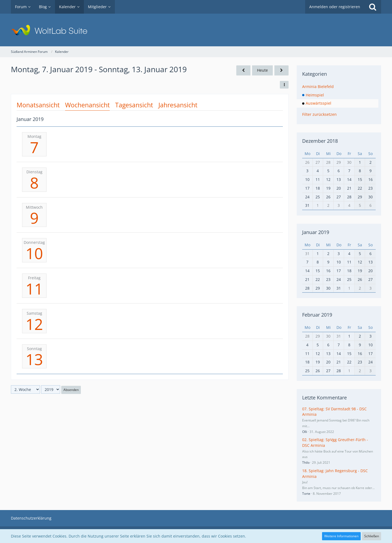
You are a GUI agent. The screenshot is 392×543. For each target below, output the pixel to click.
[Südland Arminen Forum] (196, 30)
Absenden (71, 390)
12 (34, 324)
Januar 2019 (316, 232)
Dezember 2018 (320, 141)
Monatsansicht (38, 105)
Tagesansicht (134, 105)
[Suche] (373, 7)
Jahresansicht (178, 105)
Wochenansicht (87, 105)
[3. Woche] (281, 70)
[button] (284, 85)
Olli (305, 432)
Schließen (372, 536)
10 (34, 253)
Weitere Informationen (341, 536)
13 (34, 359)
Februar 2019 (317, 315)
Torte (306, 494)
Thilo (306, 462)
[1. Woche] (243, 70)
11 (34, 289)
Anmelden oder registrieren (335, 7)
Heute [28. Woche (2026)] (262, 70)
